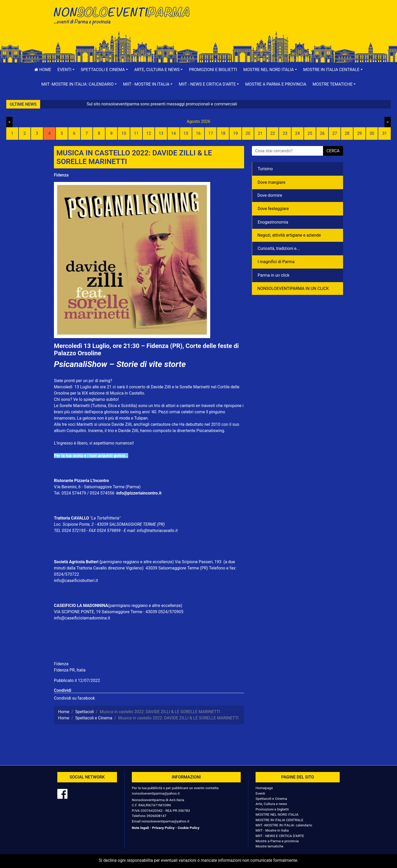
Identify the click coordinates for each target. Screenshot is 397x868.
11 (136, 133)
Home (43, 70)
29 (359, 133)
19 (235, 133)
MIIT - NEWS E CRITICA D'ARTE (280, 836)
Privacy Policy (163, 828)
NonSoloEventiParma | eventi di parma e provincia (124, 15)
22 (273, 133)
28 (347, 133)
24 (297, 133)
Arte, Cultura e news (271, 804)
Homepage (264, 788)
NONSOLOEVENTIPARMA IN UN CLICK (293, 289)
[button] (66, 70)
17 (211, 133)
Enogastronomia (273, 222)
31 (384, 133)
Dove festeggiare (273, 209)
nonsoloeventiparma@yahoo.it (156, 793)
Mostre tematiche (269, 846)
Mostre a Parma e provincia (276, 84)
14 (173, 133)
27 (335, 133)
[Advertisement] (273, 21)
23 (285, 133)
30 (372, 133)
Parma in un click (274, 275)
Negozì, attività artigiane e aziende (289, 235)
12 (149, 133)
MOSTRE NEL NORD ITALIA (277, 814)
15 (186, 133)
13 (161, 133)
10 (124, 133)
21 (260, 133)
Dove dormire (270, 195)
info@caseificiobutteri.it (76, 581)
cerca (333, 151)
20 (248, 133)
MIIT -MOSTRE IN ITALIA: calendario (284, 825)
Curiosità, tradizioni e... (279, 248)
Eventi (260, 793)
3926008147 (156, 816)
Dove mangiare (272, 182)
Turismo (265, 169)
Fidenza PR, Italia (70, 670)
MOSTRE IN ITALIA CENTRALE (279, 820)
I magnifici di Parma (276, 262)
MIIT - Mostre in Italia (272, 830)
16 (198, 133)
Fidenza (61, 175)
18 (223, 133)
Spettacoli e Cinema (271, 799)
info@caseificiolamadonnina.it (82, 618)
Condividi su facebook (74, 698)
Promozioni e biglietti (213, 70)
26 (322, 133)
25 (310, 133)
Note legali (140, 828)
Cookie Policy (188, 828)
